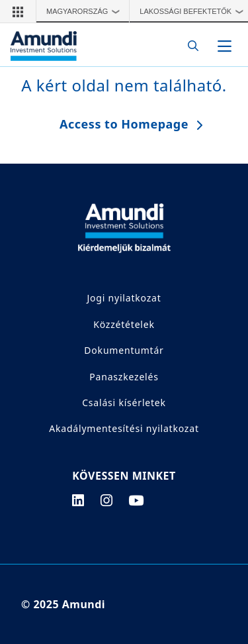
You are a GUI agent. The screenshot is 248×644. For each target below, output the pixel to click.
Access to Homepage (124, 124)
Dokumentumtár (124, 350)
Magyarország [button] (86, 11)
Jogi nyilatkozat (124, 298)
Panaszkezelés (124, 377)
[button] (18, 11)
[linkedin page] (78, 500)
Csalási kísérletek (124, 402)
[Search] (189, 46)
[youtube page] (136, 500)
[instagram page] (107, 500)
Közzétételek (124, 324)
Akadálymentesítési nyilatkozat (124, 428)
